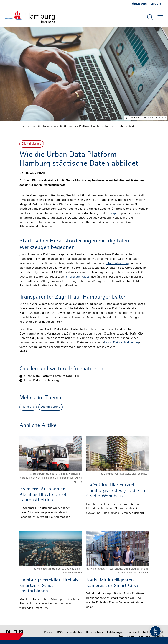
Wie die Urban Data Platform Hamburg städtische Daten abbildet (95, 126)
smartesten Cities (78, 277)
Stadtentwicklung (118, 264)
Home (23, 126)
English (157, 4)
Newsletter (74, 632)
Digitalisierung (32, 144)
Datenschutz (95, 632)
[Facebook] (8, 632)
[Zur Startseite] (30, 17)
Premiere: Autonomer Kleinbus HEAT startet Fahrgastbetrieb (43, 495)
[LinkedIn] (14, 632)
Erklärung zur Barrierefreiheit (128, 632)
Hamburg (28, 407)
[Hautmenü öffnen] (160, 17)
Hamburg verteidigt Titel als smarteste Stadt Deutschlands (49, 586)
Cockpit (112, 213)
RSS (60, 632)
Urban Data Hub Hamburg (122, 343)
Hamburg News (40, 126)
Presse (48, 632)
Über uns (140, 4)
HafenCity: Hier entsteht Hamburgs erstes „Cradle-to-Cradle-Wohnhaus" (117, 491)
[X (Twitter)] (21, 632)
